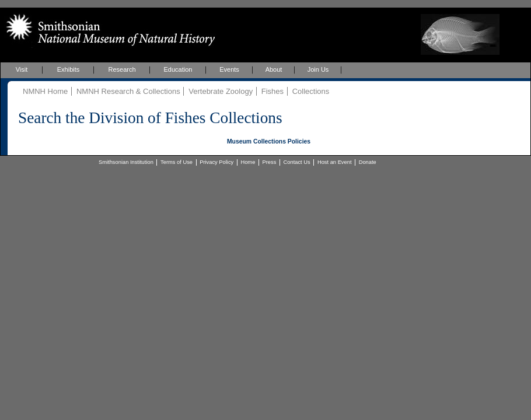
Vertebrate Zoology (221, 91)
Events (229, 69)
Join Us (318, 69)
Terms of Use (177, 162)
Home (248, 162)
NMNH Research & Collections (128, 91)
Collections (311, 91)
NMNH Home (45, 91)
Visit (22, 69)
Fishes (273, 91)
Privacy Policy (216, 162)
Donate (368, 162)
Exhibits (69, 69)
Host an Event (335, 162)
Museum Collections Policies (269, 141)
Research (122, 69)
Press (270, 162)
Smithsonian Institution (126, 162)
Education (178, 69)
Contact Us (297, 162)
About (274, 69)
